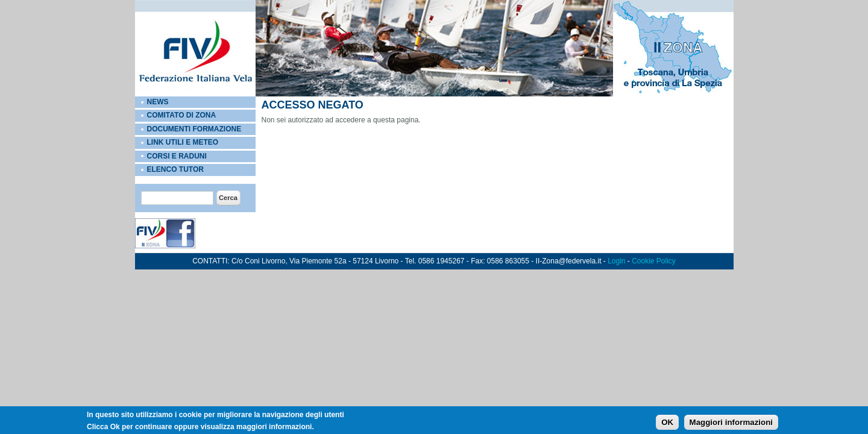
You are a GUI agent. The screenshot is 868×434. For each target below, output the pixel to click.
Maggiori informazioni (731, 423)
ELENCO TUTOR (175, 169)
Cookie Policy (654, 261)
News (158, 102)
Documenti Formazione (194, 129)
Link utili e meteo (183, 142)
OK (667, 423)
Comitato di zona (182, 115)
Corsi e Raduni (177, 156)
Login (616, 261)
